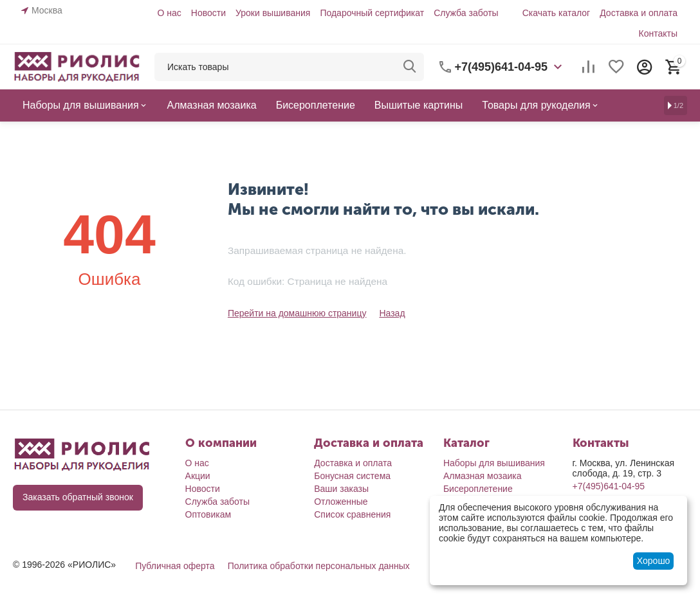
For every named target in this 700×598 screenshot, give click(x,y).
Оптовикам (208, 514)
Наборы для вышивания (494, 463)
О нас (169, 13)
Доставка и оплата (639, 13)
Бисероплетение (478, 489)
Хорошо (654, 561)
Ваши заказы (341, 489)
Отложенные (341, 502)
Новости (208, 13)
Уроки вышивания (273, 13)
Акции (198, 476)
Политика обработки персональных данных (319, 566)
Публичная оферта (175, 566)
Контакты (658, 33)
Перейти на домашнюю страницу (297, 313)
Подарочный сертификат (372, 13)
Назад (392, 313)
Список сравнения (352, 514)
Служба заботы (466, 13)
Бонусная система (352, 476)
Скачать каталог (557, 13)
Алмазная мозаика (483, 476)
